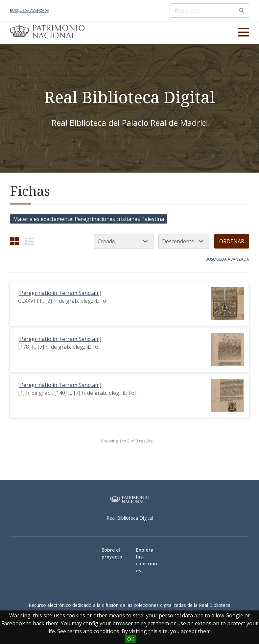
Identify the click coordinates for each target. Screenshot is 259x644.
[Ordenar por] (124, 241)
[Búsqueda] (209, 11)
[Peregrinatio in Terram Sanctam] (60, 293)
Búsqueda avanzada (30, 10)
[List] (30, 241)
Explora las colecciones (147, 560)
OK (131, 639)
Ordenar (232, 241)
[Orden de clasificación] (184, 241)
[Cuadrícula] (14, 241)
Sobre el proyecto (112, 553)
